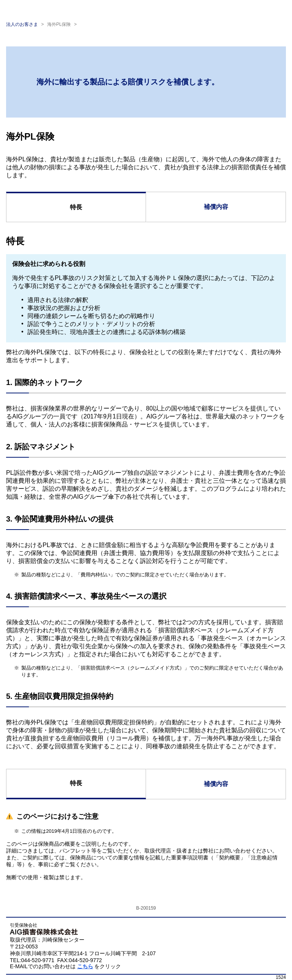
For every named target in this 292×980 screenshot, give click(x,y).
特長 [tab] (76, 207)
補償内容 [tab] (216, 207)
